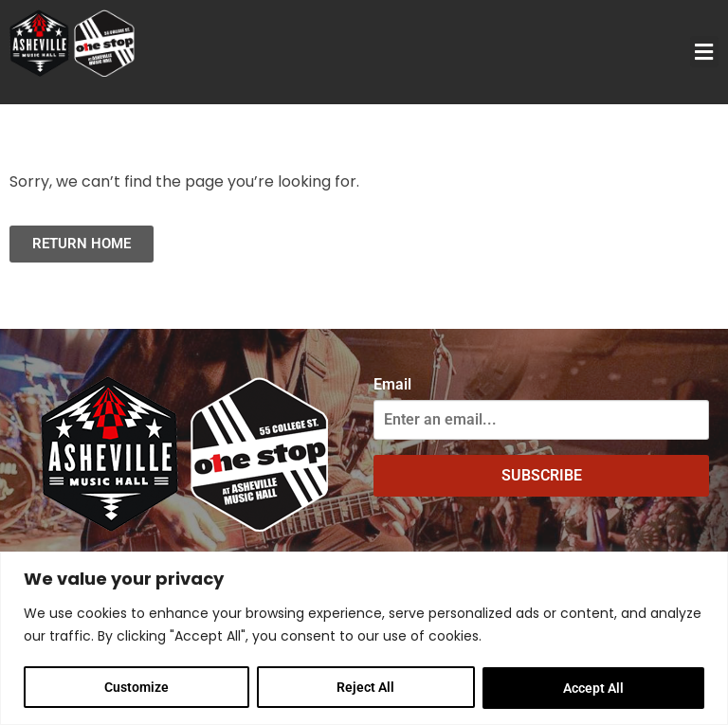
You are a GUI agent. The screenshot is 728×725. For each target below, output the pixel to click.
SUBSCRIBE (542, 475)
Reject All (366, 688)
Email (392, 385)
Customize (136, 688)
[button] (704, 52)
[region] (364, 638)
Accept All (593, 688)
